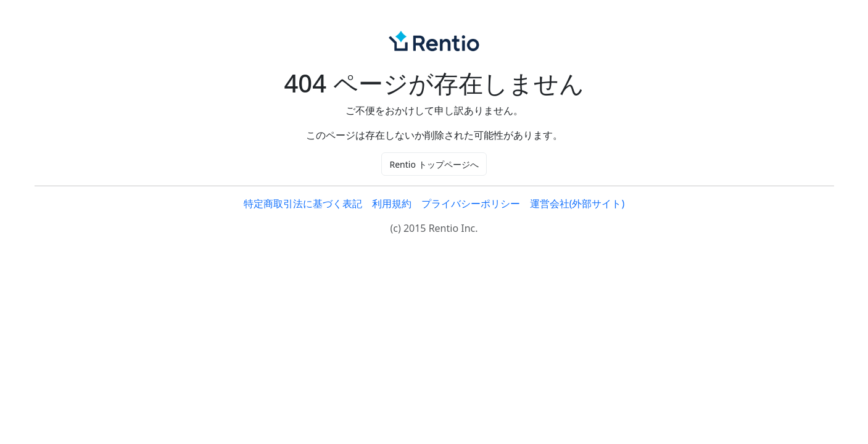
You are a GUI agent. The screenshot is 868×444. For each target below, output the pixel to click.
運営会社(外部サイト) (577, 203)
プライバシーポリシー (471, 203)
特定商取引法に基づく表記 (303, 203)
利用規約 (392, 203)
